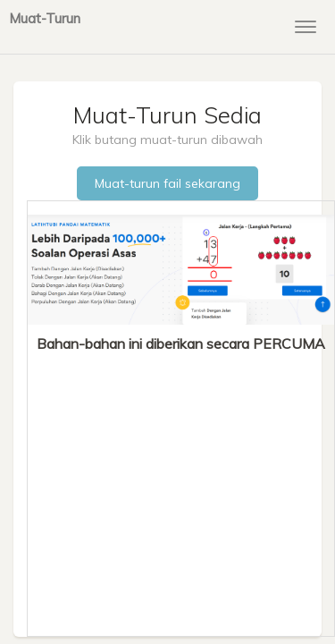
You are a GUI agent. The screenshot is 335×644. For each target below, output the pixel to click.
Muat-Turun (45, 18)
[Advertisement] (181, 488)
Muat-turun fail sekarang (167, 183)
